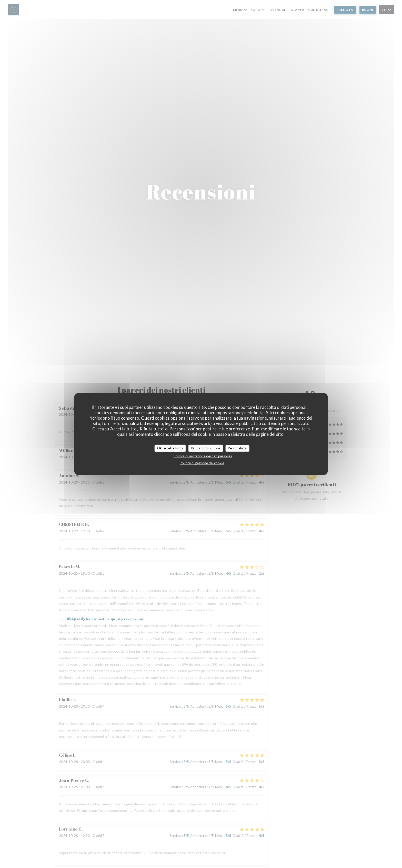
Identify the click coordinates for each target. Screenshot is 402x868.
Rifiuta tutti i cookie (205, 448)
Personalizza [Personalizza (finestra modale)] (237, 448)
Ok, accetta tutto (170, 448)
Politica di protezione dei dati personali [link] (203, 456)
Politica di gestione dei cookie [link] (202, 463)
